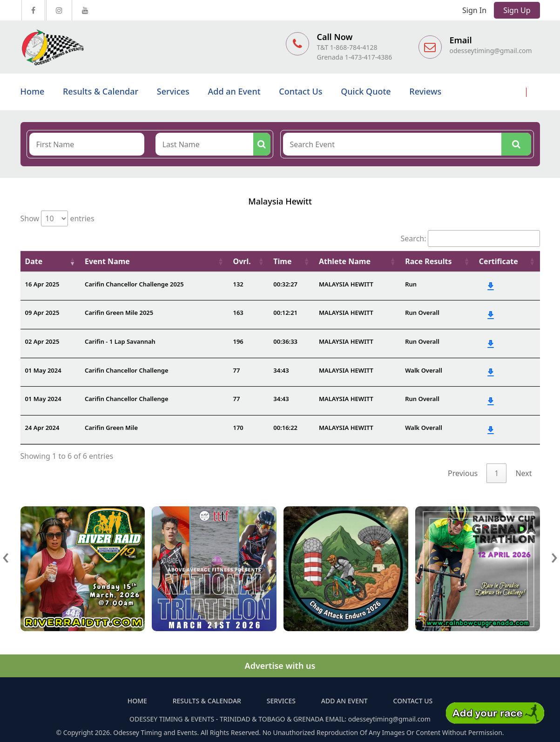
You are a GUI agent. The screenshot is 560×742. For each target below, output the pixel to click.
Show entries (57, 218)
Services (173, 91)
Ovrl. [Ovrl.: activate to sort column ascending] (242, 261)
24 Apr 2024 (42, 428)
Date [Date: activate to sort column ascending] (34, 261)
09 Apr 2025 (42, 313)
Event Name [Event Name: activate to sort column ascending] (107, 261)
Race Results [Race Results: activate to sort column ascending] (428, 261)
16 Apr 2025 (42, 284)
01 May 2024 (43, 370)
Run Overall (422, 313)
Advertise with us (280, 666)
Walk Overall (424, 370)
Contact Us (300, 91)
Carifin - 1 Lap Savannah (120, 341)
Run (411, 284)
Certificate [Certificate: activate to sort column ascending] (499, 261)
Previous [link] (463, 473)
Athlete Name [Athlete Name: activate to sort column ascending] (345, 261)
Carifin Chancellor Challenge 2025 (134, 284)
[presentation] (6, 555)
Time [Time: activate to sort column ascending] (282, 261)
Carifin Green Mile (111, 428)
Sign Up (517, 10)
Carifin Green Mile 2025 (119, 313)
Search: (470, 238)
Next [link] (523, 473)
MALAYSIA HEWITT (346, 284)
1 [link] (496, 473)
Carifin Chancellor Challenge (127, 370)
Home (33, 91)
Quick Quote (366, 91)
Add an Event (234, 91)
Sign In (474, 10)
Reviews (425, 91)
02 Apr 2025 (42, 341)
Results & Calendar (101, 91)
